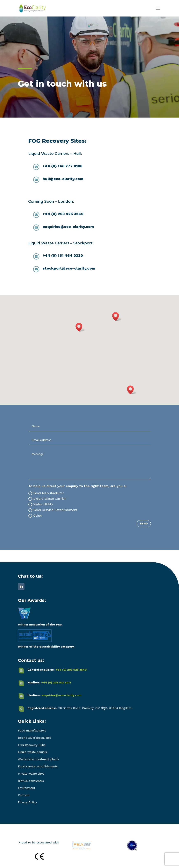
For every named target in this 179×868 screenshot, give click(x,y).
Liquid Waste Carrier (47, 499)
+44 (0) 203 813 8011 (56, 682)
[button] (117, 316)
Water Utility (41, 504)
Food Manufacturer (46, 493)
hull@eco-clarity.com (63, 179)
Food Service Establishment (53, 510)
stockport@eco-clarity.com (69, 268)
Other (35, 516)
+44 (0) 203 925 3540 (71, 670)
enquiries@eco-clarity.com (68, 227)
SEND (144, 523)
